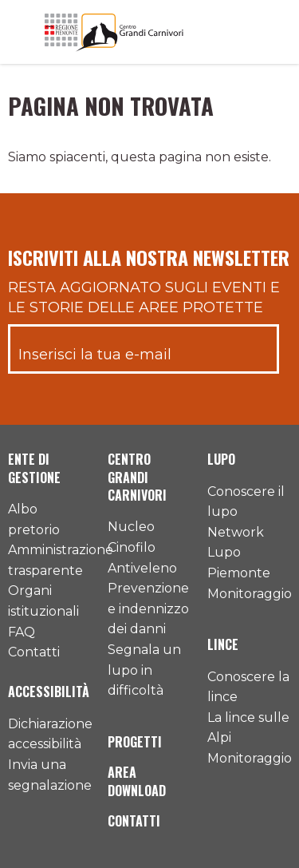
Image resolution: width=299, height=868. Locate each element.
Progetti (135, 742)
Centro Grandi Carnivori (137, 477)
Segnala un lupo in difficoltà (144, 670)
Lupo (221, 459)
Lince (223, 644)
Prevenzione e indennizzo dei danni (148, 608)
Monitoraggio (250, 594)
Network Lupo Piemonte (239, 553)
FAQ (22, 632)
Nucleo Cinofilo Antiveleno (142, 547)
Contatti (34, 652)
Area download (137, 781)
